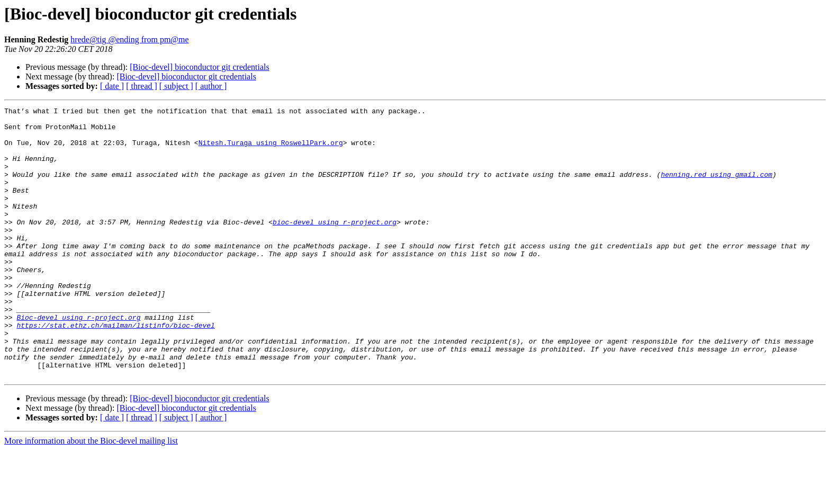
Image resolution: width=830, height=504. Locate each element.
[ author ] (211, 86)
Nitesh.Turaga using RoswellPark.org (271, 150)
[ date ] (112, 86)
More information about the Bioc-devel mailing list (91, 495)
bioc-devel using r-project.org (335, 246)
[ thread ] (142, 86)
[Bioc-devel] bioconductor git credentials (199, 67)
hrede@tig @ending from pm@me (129, 39)
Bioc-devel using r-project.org (78, 360)
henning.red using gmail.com (716, 188)
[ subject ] (176, 86)
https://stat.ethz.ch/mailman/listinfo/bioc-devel (115, 370)
